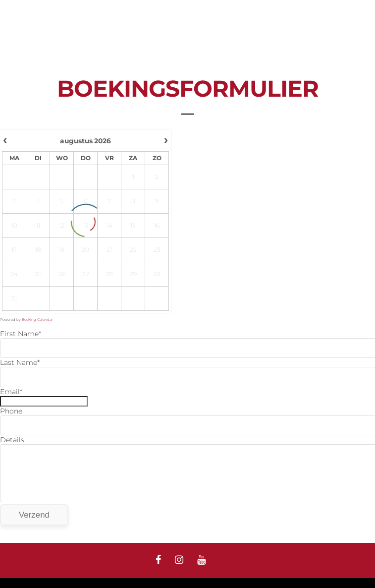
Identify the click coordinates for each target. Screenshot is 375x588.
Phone (11, 411)
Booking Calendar (37, 320)
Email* (11, 392)
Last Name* (20, 362)
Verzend (34, 515)
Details (12, 440)
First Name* (21, 334)
